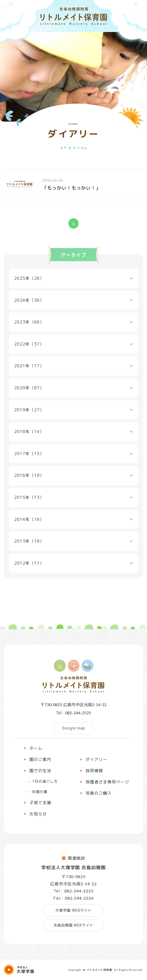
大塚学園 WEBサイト (73, 910)
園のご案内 (40, 759)
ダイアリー (96, 759)
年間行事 (40, 792)
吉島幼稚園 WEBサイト (74, 925)
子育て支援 (40, 803)
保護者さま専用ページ (107, 782)
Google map (73, 728)
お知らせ (38, 814)
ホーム (36, 748)
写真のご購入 (99, 793)
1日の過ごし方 (45, 781)
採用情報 (94, 771)
